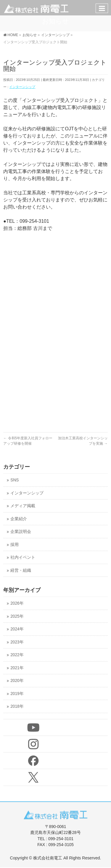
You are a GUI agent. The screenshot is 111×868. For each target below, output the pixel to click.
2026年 (17, 603)
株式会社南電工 (48, 858)
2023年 (17, 642)
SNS (15, 480)
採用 (15, 545)
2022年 (17, 655)
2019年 (17, 694)
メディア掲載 (23, 506)
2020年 (17, 681)
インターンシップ (22, 87)
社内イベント (23, 557)
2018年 (17, 706)
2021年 (17, 668)
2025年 (17, 616)
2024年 (17, 629)
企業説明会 (21, 532)
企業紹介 (19, 519)
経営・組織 (21, 570)
